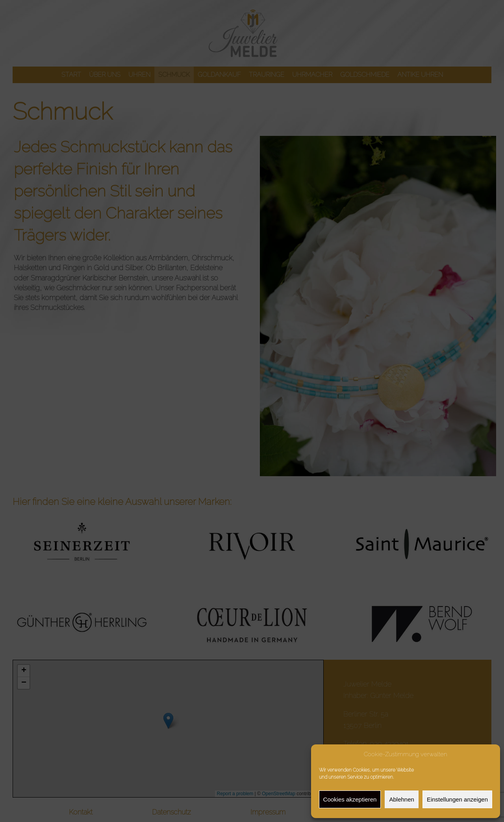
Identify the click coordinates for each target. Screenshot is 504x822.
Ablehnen (401, 799)
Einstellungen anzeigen (457, 799)
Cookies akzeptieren (350, 799)
